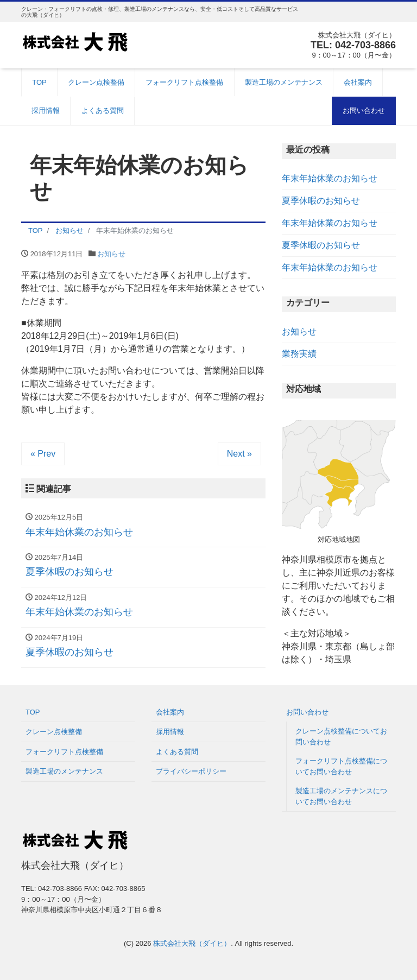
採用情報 (46, 110)
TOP (39, 82)
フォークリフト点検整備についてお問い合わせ (341, 766)
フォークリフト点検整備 (184, 82)
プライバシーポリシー (191, 771)
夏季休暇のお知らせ (321, 201)
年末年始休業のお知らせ (330, 178)
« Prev (43, 454)
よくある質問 (103, 110)
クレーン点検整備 (96, 82)
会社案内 (358, 82)
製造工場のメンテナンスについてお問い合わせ (341, 796)
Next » (239, 454)
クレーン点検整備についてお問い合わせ (341, 736)
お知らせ (111, 254)
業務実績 (299, 354)
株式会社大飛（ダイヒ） (192, 943)
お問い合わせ (364, 110)
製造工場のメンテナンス (284, 82)
